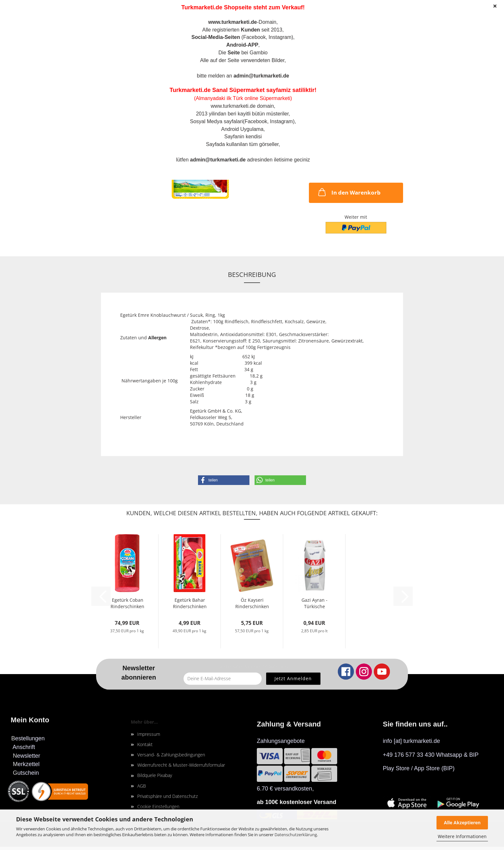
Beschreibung (252, 274)
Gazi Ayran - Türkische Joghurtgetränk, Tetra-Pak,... (314, 603)
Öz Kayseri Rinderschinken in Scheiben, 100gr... (252, 603)
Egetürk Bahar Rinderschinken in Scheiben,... (190, 603)
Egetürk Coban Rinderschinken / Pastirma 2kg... (127, 603)
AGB (142, 786)
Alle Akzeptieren (462, 823)
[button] (224, 480)
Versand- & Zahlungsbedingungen (171, 755)
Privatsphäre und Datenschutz (167, 796)
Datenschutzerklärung (296, 835)
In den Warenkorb (349, 192)
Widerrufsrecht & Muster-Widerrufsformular (181, 765)
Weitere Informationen (462, 836)
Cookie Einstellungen (158, 806)
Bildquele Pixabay (155, 775)
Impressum (149, 734)
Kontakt (145, 744)
